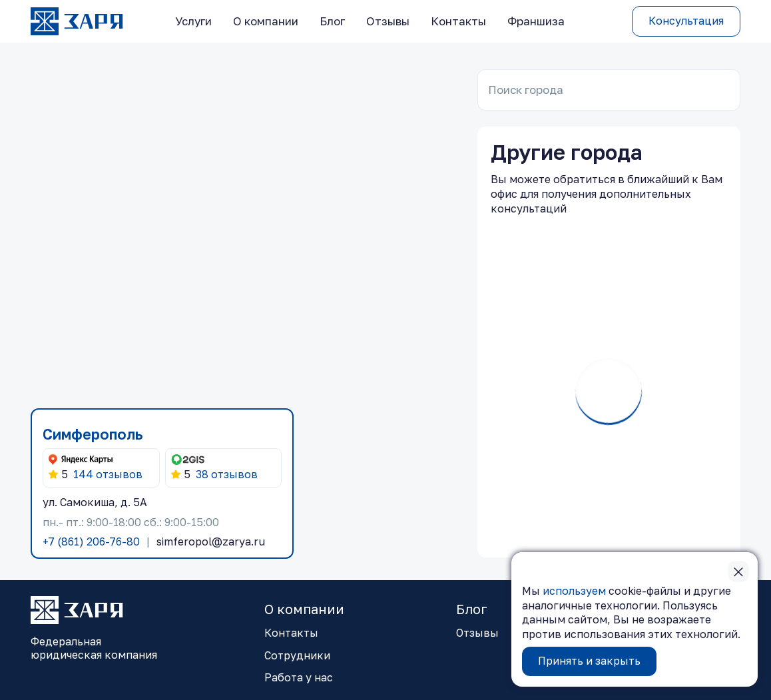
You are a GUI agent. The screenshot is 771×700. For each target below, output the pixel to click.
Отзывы (388, 21)
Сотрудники (297, 655)
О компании (266, 21)
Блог (332, 21)
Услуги (193, 21)
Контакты (458, 21)
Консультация (686, 21)
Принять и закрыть (589, 661)
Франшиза (536, 21)
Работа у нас (299, 677)
